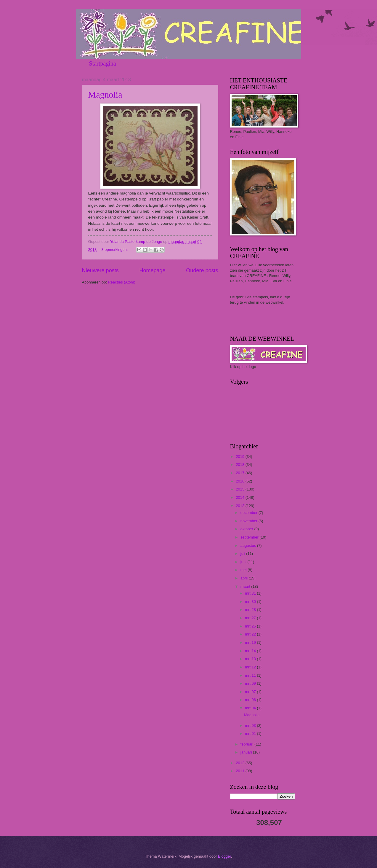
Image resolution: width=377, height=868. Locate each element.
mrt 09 (251, 683)
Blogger (224, 856)
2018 (240, 465)
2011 (240, 771)
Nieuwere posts (100, 270)
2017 (240, 473)
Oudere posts (202, 270)
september (250, 537)
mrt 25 (251, 626)
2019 (240, 457)
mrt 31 (251, 593)
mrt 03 (251, 726)
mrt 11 (251, 675)
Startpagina (103, 63)
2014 (240, 497)
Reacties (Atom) (122, 282)
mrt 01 (251, 734)
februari (247, 744)
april (245, 578)
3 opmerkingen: (115, 250)
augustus (249, 546)
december (250, 513)
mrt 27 (251, 618)
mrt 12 (251, 667)
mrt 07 (251, 692)
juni (244, 562)
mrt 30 (251, 602)
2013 (240, 506)
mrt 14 (251, 651)
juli (243, 554)
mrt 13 (251, 659)
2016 (240, 481)
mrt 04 (251, 708)
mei (244, 570)
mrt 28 (251, 610)
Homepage (152, 270)
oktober (247, 529)
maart (246, 586)
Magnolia (105, 94)
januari (247, 752)
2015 (240, 489)
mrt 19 (251, 642)
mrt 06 (251, 700)
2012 (240, 763)
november (250, 521)
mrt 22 (251, 634)
